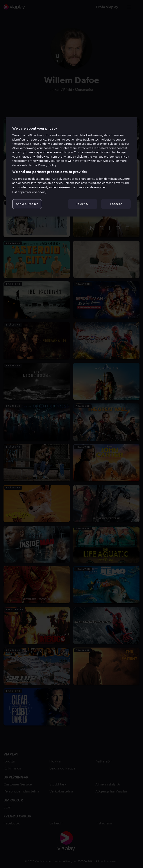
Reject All (83, 204)
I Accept (116, 204)
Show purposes (27, 204)
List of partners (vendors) (29, 192)
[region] (71, 167)
